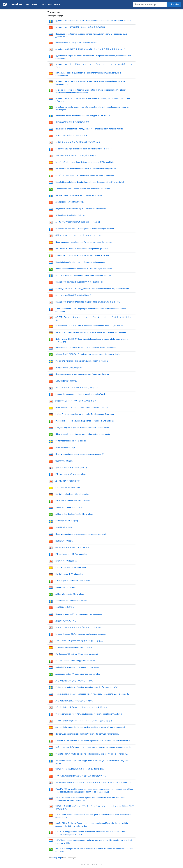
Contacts (43, 4)
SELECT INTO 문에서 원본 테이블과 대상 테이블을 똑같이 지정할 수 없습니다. (88, 302)
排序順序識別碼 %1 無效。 (66, 447)
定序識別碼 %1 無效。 (65, 527)
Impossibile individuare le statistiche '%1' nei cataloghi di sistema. (83, 255)
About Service (54, 4)
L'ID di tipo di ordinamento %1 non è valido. (73, 501)
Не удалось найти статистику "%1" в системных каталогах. (81, 209)
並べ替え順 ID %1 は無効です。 (68, 481)
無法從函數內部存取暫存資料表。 (69, 368)
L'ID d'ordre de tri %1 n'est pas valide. (71, 474)
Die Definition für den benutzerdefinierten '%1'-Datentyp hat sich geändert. (86, 169)
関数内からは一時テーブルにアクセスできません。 (77, 401)
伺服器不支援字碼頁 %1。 (66, 607)
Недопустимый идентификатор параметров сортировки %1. (82, 534)
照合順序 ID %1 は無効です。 (68, 561)
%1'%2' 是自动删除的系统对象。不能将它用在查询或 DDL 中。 (81, 776)
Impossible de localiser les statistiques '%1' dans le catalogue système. (85, 229)
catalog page (56, 858)
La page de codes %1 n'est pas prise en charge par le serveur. (81, 634)
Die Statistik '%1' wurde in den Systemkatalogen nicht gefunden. (82, 249)
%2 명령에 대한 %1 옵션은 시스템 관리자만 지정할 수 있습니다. (82, 707)
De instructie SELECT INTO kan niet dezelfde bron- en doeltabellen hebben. (86, 348)
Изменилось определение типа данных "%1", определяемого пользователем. (89, 129)
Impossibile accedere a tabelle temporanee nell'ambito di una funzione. (85, 421)
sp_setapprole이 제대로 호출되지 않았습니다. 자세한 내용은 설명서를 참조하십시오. (90, 49)
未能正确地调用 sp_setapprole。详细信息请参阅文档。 (78, 42)
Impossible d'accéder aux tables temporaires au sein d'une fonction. (84, 394)
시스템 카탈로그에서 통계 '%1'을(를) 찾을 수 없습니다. (78, 222)
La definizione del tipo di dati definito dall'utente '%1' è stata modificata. (85, 175)
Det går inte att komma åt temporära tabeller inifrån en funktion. (82, 361)
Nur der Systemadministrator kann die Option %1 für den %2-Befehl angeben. (87, 734)
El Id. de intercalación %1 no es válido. (71, 567)
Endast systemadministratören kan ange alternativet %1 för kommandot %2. (87, 687)
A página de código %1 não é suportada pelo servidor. (78, 674)
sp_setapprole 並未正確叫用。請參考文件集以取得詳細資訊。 (81, 27)
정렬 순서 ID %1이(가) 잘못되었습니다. (71, 467)
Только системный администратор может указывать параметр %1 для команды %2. (92, 694)
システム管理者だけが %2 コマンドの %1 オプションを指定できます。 (85, 721)
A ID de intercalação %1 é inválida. (70, 594)
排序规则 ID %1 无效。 (65, 541)
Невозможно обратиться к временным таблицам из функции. (83, 374)
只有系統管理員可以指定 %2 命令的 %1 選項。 (75, 681)
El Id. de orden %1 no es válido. (68, 487)
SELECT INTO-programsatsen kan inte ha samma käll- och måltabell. (84, 275)
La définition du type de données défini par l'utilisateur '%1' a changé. (84, 149)
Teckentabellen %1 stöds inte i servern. (71, 601)
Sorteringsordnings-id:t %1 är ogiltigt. (71, 441)
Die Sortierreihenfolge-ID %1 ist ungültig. (72, 494)
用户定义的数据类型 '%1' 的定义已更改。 (72, 135)
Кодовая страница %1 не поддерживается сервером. (79, 614)
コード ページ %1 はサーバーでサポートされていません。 (80, 641)
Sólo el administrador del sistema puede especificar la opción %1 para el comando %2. (91, 727)
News (28, 4)
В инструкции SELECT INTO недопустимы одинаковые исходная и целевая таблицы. (92, 289)
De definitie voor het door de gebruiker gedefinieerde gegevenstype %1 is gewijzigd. (90, 182)
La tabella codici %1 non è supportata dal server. (75, 661)
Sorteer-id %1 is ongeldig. (66, 587)
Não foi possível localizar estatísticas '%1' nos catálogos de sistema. (84, 269)
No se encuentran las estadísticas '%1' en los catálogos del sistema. (84, 242)
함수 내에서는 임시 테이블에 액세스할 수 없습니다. (77, 388)
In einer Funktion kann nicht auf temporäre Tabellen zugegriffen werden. (85, 414)
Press (35, 4)
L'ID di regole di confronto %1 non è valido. (73, 581)
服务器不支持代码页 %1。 (66, 621)
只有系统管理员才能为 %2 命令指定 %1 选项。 (75, 701)
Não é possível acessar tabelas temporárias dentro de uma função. (83, 434)
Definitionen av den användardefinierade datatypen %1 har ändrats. (83, 116)
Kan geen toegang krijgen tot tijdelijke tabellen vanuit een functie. (82, 428)
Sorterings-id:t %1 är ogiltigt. (67, 521)
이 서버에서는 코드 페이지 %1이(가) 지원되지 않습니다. (79, 627)
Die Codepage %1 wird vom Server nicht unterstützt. (77, 654)
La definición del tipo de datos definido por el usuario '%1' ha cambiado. (85, 162)
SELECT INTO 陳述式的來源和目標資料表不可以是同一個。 (80, 282)
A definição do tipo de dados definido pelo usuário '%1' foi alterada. (83, 189)
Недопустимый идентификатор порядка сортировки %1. (80, 454)
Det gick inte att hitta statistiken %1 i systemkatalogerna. (79, 195)
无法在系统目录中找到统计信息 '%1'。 (71, 215)
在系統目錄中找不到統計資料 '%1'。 (70, 202)
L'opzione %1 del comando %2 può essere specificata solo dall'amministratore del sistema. (93, 741)
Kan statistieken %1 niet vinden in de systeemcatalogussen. (80, 262)
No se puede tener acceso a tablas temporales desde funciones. (82, 408)
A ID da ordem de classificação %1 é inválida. (74, 514)
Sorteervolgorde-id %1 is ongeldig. (70, 507)
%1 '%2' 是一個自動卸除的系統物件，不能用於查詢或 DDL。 (80, 769)
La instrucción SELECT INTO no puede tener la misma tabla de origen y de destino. (89, 326)
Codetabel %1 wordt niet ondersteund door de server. (77, 667)
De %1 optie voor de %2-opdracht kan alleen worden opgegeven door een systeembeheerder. (94, 747)
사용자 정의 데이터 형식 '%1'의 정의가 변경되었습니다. (78, 142)
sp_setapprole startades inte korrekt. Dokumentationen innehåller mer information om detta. (94, 21)
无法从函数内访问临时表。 (67, 381)
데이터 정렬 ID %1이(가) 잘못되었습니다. (72, 547)
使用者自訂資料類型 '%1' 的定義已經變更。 (73, 122)
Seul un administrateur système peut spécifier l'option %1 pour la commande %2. (89, 714)
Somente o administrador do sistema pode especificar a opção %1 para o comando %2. (92, 754)
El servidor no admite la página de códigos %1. (75, 647)
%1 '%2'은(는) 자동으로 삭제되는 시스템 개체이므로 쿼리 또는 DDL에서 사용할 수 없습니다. (93, 782)
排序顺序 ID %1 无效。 (65, 461)
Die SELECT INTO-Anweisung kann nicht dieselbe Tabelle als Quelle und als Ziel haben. (91, 332)
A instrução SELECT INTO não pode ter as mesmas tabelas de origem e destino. (88, 354)
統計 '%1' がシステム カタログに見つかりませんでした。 (79, 235)
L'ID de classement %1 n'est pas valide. (71, 554)
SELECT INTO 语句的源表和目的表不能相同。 (74, 295)
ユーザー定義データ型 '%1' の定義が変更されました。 (78, 155)
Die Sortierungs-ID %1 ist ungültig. (69, 574)
